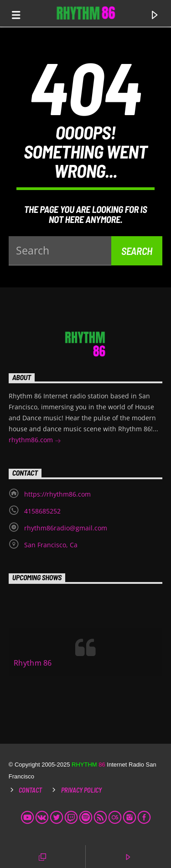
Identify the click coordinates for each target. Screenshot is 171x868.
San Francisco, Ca (51, 545)
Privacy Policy (81, 790)
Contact (30, 790)
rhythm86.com (35, 441)
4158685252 (42, 511)
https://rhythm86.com (57, 494)
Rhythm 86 (33, 663)
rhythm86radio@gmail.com (66, 528)
